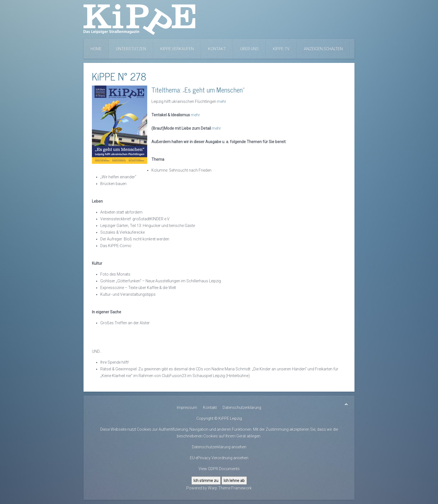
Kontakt (217, 49)
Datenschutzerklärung (242, 408)
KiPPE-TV (281, 49)
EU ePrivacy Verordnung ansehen (219, 458)
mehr (222, 101)
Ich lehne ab (234, 481)
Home (96, 49)
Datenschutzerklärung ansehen (219, 447)
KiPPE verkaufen (177, 49)
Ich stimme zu (206, 481)
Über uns (249, 49)
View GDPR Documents (219, 469)
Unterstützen (131, 49)
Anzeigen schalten (323, 49)
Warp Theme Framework (230, 488)
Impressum (187, 408)
